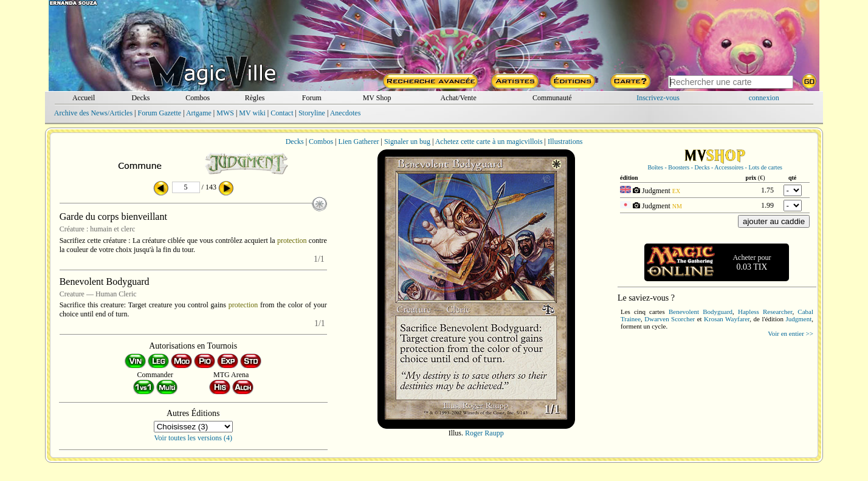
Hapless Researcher (765, 312)
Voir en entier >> (790, 333)
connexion (764, 98)
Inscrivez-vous (658, 98)
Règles (255, 98)
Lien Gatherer (359, 142)
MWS (225, 113)
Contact (282, 113)
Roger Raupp (484, 433)
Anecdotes (346, 113)
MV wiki (252, 113)
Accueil (84, 98)
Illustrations (565, 142)
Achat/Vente (458, 98)
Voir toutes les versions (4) (193, 438)
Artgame (199, 113)
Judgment (798, 319)
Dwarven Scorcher (670, 319)
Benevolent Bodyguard (701, 312)
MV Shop (377, 98)
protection (292, 241)
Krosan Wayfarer (727, 319)
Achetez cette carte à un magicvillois (489, 142)
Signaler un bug (407, 142)
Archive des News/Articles (93, 113)
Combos (198, 98)
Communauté (552, 98)
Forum (312, 98)
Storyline (312, 113)
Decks (140, 98)
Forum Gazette (159, 113)
